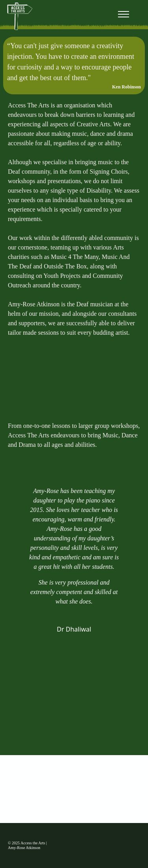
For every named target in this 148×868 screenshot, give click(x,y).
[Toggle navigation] (123, 14)
